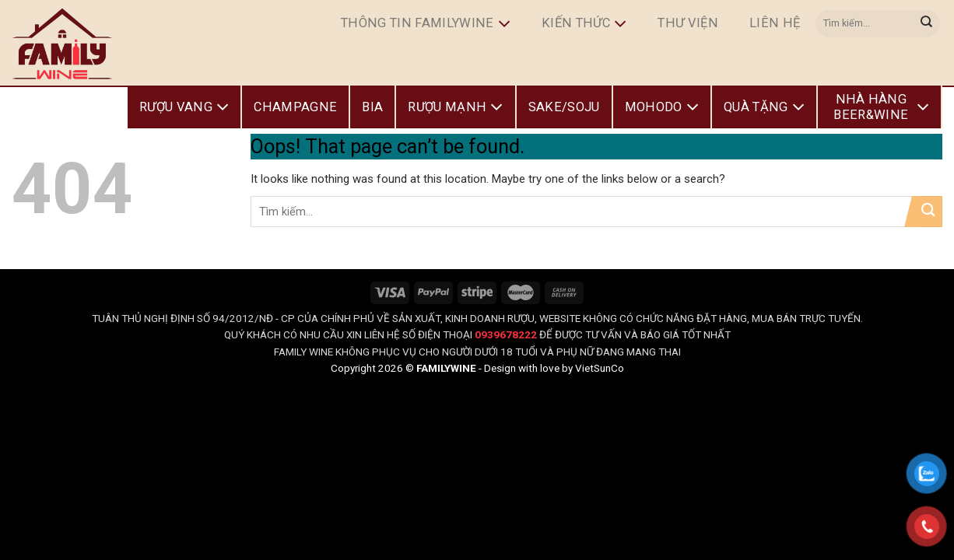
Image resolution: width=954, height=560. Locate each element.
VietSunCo (600, 368)
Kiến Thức (584, 24)
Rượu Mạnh (455, 107)
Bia (372, 107)
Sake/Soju (564, 107)
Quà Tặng (764, 107)
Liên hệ (775, 23)
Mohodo (662, 107)
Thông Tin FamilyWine (426, 24)
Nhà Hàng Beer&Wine (881, 107)
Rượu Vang (184, 107)
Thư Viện (688, 23)
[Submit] (927, 23)
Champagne (295, 107)
